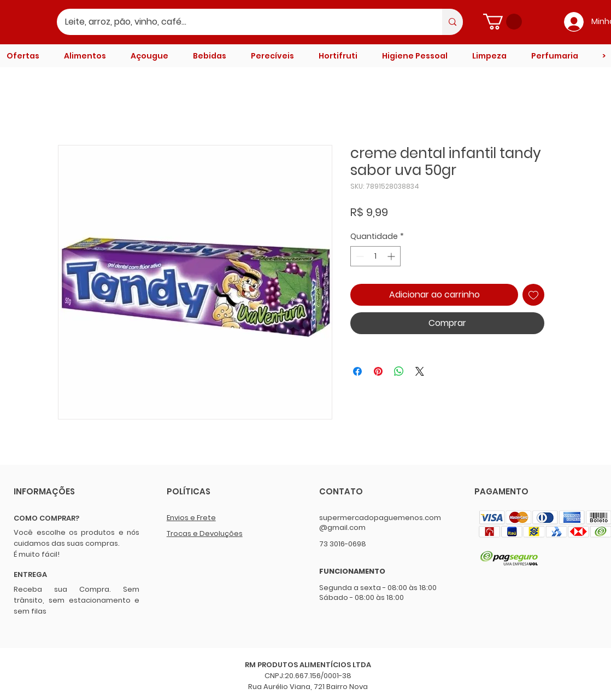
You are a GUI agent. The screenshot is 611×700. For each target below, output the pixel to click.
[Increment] (392, 256)
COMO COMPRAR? (46, 518)
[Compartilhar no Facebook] (357, 371)
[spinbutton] (375, 256)
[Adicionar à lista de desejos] (533, 295)
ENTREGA (30, 574)
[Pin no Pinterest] (378, 371)
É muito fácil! (37, 554)
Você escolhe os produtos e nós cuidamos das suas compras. (77, 538)
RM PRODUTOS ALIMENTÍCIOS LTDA (308, 665)
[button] (503, 22)
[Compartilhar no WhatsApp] (399, 371)
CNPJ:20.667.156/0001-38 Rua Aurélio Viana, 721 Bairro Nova (308, 681)
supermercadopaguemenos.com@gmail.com (380, 523)
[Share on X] (420, 371)
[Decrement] (359, 256)
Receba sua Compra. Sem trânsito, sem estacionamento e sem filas (77, 600)
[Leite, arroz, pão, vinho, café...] (242, 22)
